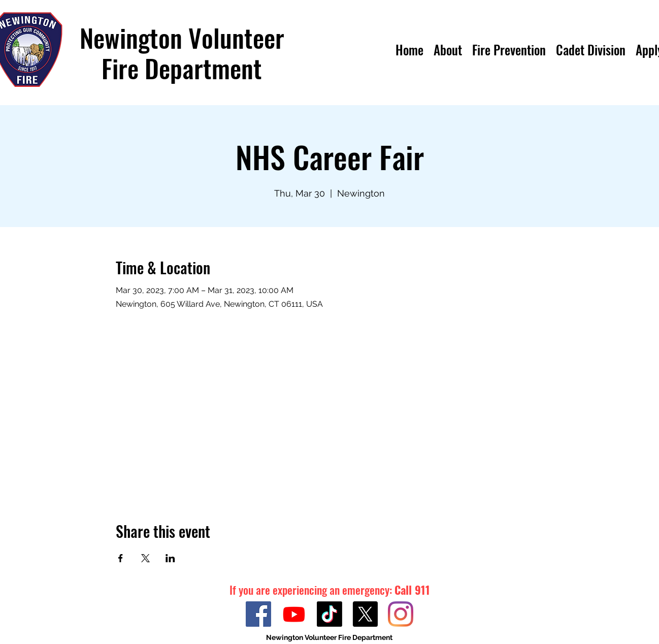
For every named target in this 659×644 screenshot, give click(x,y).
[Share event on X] (145, 558)
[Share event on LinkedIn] (170, 558)
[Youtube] (294, 614)
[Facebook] (258, 614)
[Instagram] (401, 614)
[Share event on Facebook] (121, 558)
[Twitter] (365, 614)
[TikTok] (329, 614)
